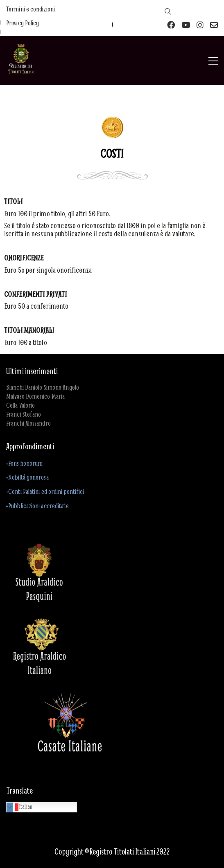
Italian (20, 807)
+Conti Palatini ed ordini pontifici (45, 491)
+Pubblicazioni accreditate (37, 506)
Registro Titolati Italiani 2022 (129, 852)
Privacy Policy (23, 23)
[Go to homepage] (21, 61)
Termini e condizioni (31, 9)
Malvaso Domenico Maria (35, 396)
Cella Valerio (20, 405)
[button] (213, 61)
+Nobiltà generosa (27, 477)
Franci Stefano (24, 414)
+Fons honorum (24, 463)
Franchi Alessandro (28, 423)
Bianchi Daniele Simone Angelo (43, 387)
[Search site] (168, 12)
